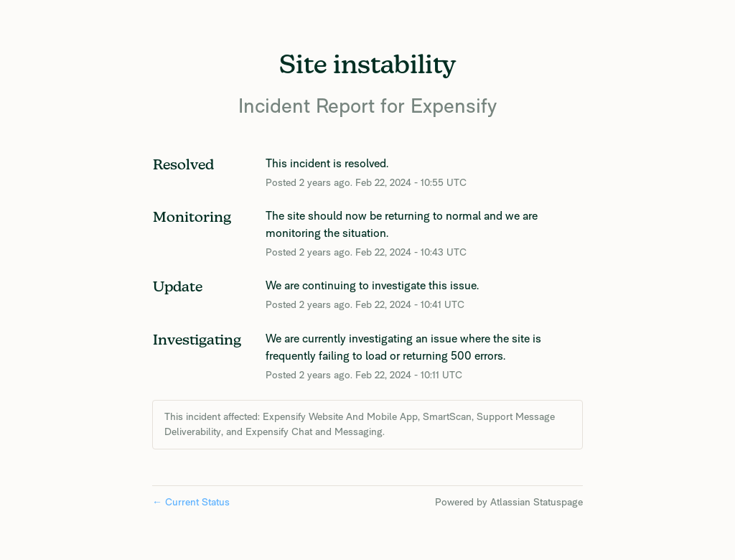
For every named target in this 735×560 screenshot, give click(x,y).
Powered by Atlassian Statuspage (509, 502)
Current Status (191, 502)
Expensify (454, 105)
